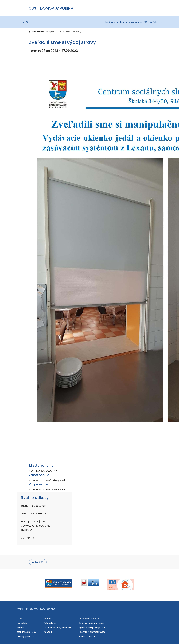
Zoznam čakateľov (33, 506)
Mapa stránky (135, 22)
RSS (146, 22)
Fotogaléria (50, 623)
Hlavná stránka (111, 22)
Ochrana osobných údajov (57, 627)
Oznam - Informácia (34, 514)
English (123, 22)
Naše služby (23, 623)
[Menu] (22, 22)
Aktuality (21, 627)
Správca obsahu (87, 636)
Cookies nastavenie (89, 619)
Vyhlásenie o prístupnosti (92, 627)
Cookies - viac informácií (91, 623)
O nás (20, 619)
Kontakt (153, 22)
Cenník (26, 538)
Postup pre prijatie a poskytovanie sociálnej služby (36, 526)
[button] (161, 22)
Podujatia (50, 32)
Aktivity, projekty (25, 636)
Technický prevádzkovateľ (93, 632)
